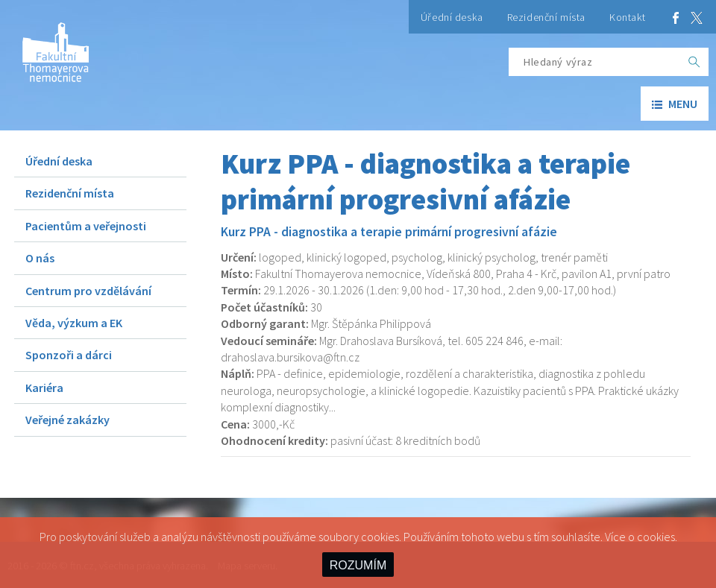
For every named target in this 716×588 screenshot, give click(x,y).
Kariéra (44, 388)
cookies (656, 537)
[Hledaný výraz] (594, 62)
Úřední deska (452, 17)
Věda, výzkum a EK (74, 323)
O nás (40, 258)
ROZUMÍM (358, 565)
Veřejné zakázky (67, 420)
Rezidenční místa (546, 17)
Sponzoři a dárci (69, 355)
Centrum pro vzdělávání (88, 291)
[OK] (694, 62)
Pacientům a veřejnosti (86, 226)
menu (675, 104)
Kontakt (628, 17)
